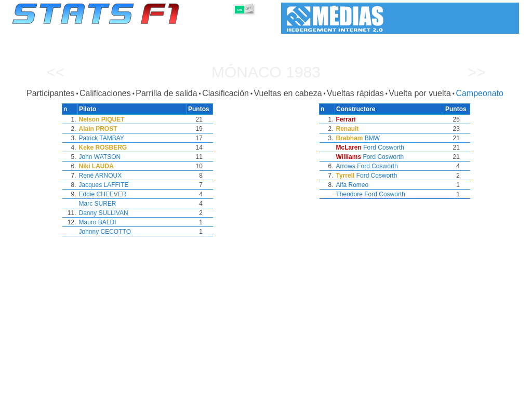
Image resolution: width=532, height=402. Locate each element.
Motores (265, 392)
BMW (372, 138)
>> (476, 72)
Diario (407, 392)
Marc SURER (98, 204)
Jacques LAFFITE (104, 185)
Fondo (465, 392)
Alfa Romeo (353, 185)
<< (55, 72)
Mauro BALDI (98, 222)
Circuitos (377, 392)
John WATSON (100, 157)
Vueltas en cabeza (288, 93)
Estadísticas (44, 392)
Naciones (342, 392)
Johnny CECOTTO (105, 232)
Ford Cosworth (384, 148)
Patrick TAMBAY (102, 138)
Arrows (346, 166)
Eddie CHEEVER (103, 194)
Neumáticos (303, 392)
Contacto (496, 392)
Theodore (349, 194)
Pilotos (184, 392)
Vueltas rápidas (355, 93)
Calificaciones (105, 93)
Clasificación (225, 93)
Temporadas (88, 392)
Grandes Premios (141, 392)
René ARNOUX (101, 176)
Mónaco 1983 (266, 72)
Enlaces (436, 392)
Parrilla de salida (166, 93)
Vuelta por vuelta (420, 93)
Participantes (51, 93)
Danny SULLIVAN (104, 213)
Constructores (224, 392)
